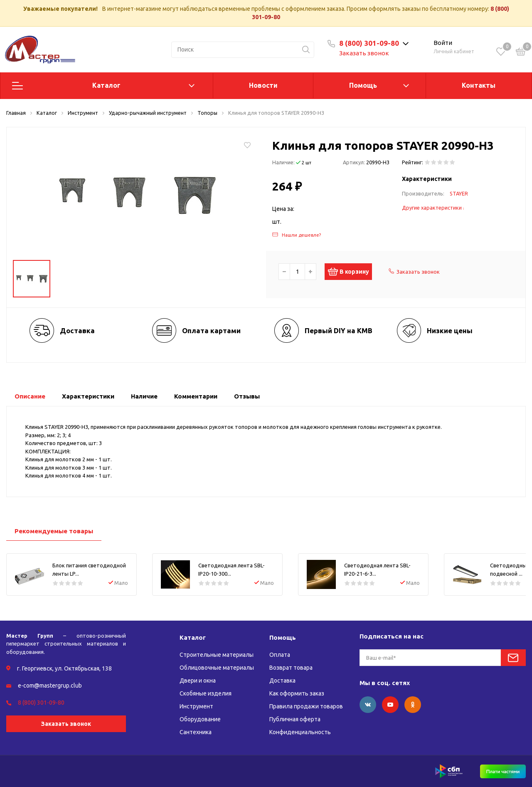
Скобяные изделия (206, 693)
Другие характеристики (433, 208)
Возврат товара (291, 668)
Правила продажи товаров (306, 706)
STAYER (459, 193)
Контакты (479, 85)
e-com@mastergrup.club (50, 686)
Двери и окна (198, 681)
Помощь (363, 85)
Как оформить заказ (297, 693)
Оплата (280, 655)
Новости (263, 85)
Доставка (282, 681)
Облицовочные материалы (217, 668)
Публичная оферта (295, 719)
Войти (443, 43)
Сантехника (196, 732)
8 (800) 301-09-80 (369, 43)
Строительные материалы (217, 655)
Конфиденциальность (300, 732)
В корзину (353, 272)
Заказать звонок (364, 53)
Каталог (106, 85)
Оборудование (200, 719)
